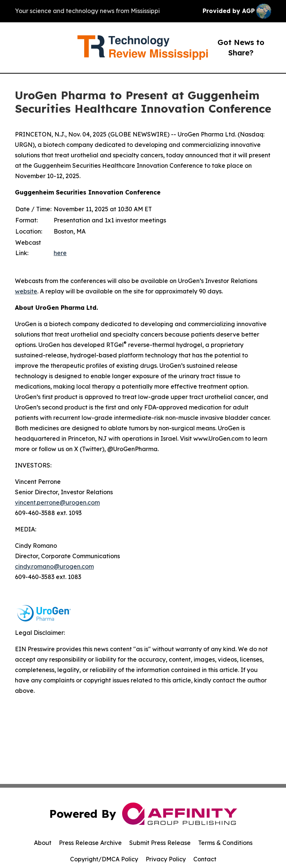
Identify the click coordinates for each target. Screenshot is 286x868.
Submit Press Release (160, 843)
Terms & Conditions (225, 843)
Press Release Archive (90, 843)
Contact (205, 859)
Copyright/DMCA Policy (104, 859)
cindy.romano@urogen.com (54, 566)
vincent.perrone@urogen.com (57, 502)
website (26, 291)
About (43, 843)
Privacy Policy (166, 859)
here (60, 253)
